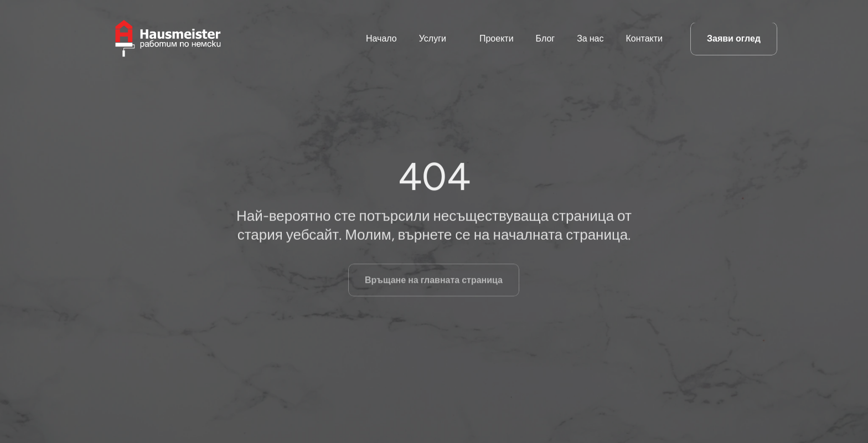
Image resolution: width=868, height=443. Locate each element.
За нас (590, 38)
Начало (381, 38)
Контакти (644, 38)
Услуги (433, 38)
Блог (546, 38)
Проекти (497, 38)
